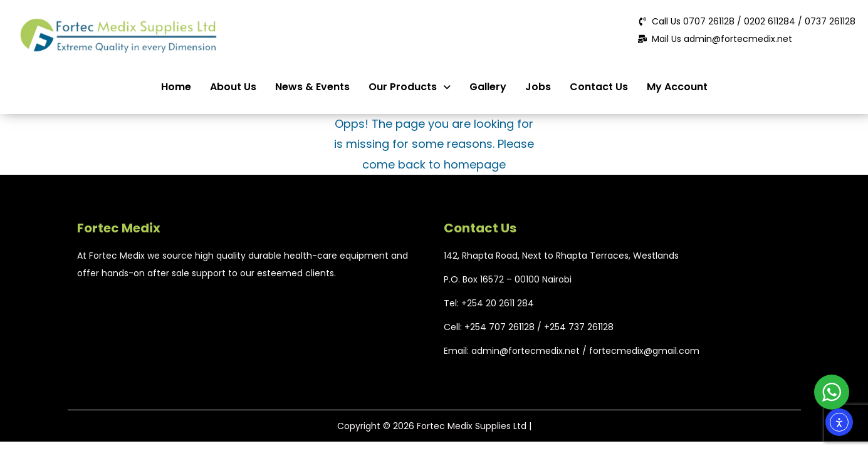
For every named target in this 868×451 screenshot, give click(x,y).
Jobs (538, 87)
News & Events (312, 87)
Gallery (488, 87)
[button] (410, 87)
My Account (677, 87)
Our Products (410, 87)
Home (176, 87)
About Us (233, 87)
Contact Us (599, 87)
